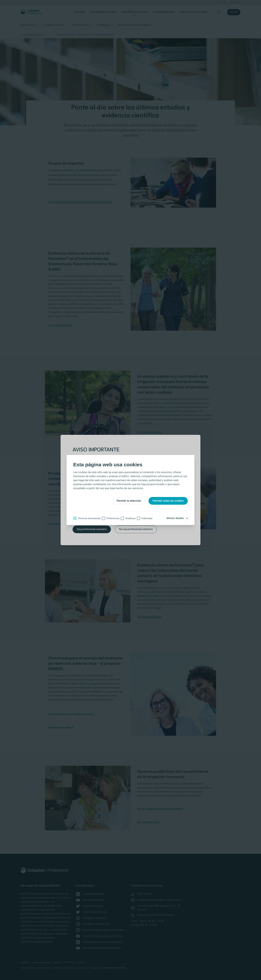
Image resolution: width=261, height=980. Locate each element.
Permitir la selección (129, 501)
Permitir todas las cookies (168, 501)
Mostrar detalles (175, 518)
